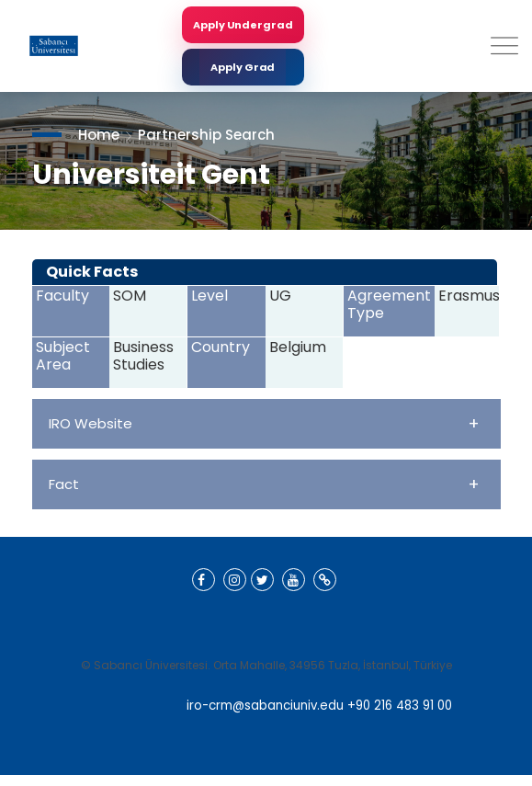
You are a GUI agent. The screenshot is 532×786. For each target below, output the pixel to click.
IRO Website (264, 423)
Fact (264, 484)
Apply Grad (243, 67)
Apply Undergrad (243, 25)
